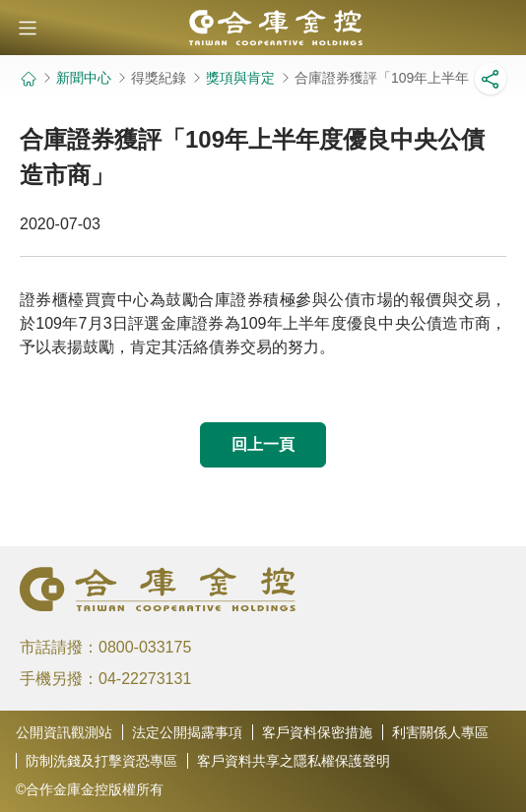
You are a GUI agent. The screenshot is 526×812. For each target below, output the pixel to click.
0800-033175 (145, 647)
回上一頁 (263, 444)
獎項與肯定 (240, 78)
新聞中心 (84, 78)
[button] (28, 28)
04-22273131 (145, 679)
